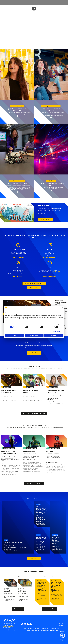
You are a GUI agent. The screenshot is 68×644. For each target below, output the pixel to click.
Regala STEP (34, 287)
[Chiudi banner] (62, 307)
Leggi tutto (34, 558)
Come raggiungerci (18, 276)
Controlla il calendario (18, 257)
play (34, 9)
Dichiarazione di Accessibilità (50, 630)
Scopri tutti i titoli (34, 483)
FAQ (25, 629)
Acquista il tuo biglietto (34, 283)
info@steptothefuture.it (50, 276)
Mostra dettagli (57, 332)
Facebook (22, 624)
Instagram (25, 624)
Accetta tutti (53, 336)
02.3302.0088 (56, 272)
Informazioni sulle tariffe (50, 257)
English (61, 625)
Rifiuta (15, 336)
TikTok (31, 624)
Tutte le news (18, 609)
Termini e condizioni (34, 629)
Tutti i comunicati (50, 609)
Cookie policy (56, 629)
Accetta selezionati (34, 336)
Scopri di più (46, 220)
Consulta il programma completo (34, 413)
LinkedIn (28, 624)
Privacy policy (46, 629)
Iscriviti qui (34, 353)
